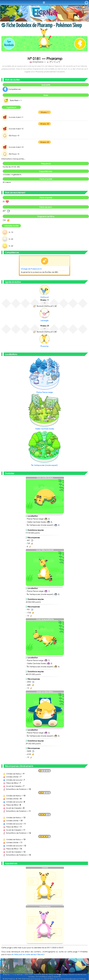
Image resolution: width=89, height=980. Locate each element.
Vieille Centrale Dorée (45, 429)
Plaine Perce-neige (45, 392)
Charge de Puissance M (31, 269)
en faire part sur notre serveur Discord (28, 954)
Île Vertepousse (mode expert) (44, 465)
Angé (59, 975)
